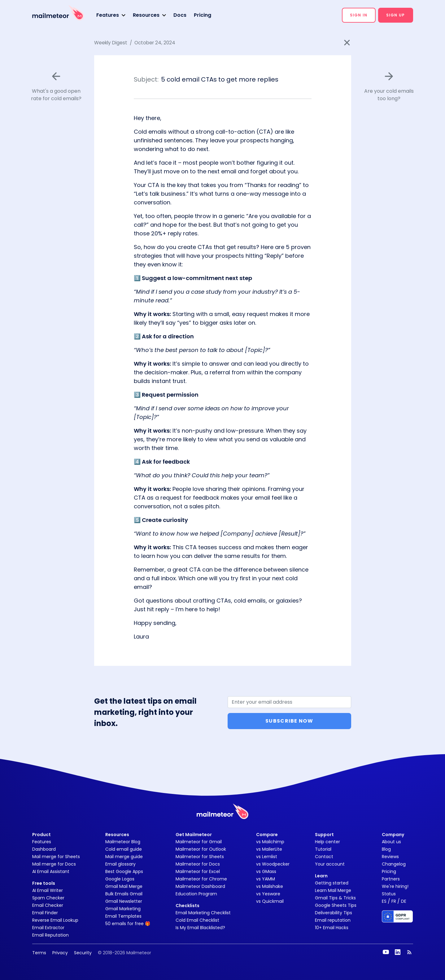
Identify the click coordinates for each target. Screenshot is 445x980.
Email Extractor (48, 928)
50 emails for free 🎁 (128, 924)
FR (394, 901)
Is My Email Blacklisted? (200, 928)
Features (42, 842)
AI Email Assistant (51, 871)
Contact (324, 857)
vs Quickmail (270, 901)
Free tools (44, 883)
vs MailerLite (269, 849)
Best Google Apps (124, 871)
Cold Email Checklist (197, 920)
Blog (386, 849)
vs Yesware (268, 894)
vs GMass (266, 871)
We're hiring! (395, 886)
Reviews (390, 857)
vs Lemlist (267, 857)
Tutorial (323, 849)
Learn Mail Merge (333, 890)
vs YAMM (266, 879)
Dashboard (44, 849)
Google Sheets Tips (336, 905)
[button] (111, 15)
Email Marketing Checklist (203, 913)
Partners (391, 879)
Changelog (394, 864)
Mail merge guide (124, 857)
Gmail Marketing (123, 909)
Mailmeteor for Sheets (200, 857)
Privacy (60, 953)
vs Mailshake (270, 886)
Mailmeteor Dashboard (200, 886)
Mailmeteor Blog (123, 842)
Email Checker (48, 905)
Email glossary (120, 864)
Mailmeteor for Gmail (199, 842)
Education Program (196, 894)
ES (384, 901)
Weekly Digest (111, 43)
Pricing (203, 15)
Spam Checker (48, 898)
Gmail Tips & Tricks (335, 898)
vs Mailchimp (270, 842)
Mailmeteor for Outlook (201, 849)
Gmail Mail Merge (124, 886)
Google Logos (120, 879)
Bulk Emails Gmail (124, 894)
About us (391, 842)
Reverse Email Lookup (55, 920)
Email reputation (333, 920)
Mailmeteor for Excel (198, 871)
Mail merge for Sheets (56, 857)
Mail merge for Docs (54, 864)
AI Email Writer (48, 890)
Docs (180, 15)
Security (83, 953)
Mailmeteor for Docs (198, 864)
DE (404, 901)
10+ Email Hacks (332, 928)
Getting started (332, 883)
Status (389, 894)
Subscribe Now (289, 721)
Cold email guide (124, 849)
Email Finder (45, 913)
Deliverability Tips (334, 913)
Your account (330, 864)
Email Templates (123, 916)
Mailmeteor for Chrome (201, 879)
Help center (327, 842)
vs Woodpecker (273, 864)
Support (324, 835)
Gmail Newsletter (124, 901)
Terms (39, 953)
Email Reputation (50, 935)
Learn (321, 876)
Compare (267, 835)
